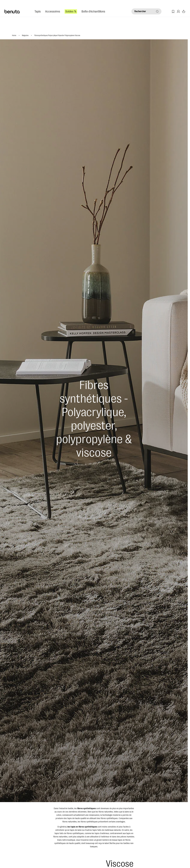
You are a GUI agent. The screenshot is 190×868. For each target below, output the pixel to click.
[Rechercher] (146, 11)
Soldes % (71, 11)
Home (14, 35)
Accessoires (53, 11)
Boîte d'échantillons (93, 11)
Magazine (25, 35)
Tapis (38, 11)
